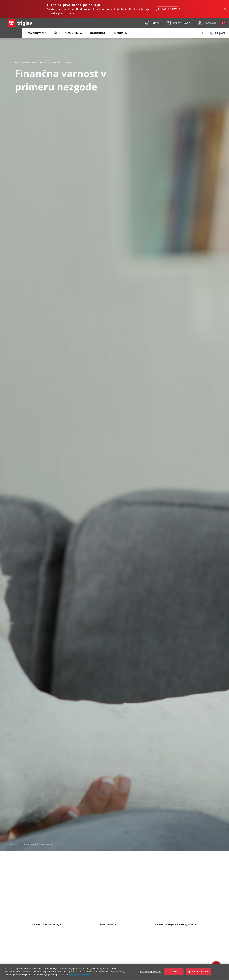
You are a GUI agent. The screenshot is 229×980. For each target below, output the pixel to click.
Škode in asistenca (68, 33)
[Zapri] (224, 972)
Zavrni (174, 972)
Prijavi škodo (168, 9)
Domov (14, 844)
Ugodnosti (98, 33)
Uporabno (122, 33)
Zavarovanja (37, 33)
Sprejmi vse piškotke (199, 972)
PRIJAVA (220, 33)
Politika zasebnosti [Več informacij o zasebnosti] (80, 976)
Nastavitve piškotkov (150, 972)
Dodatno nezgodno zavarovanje (37, 844)
